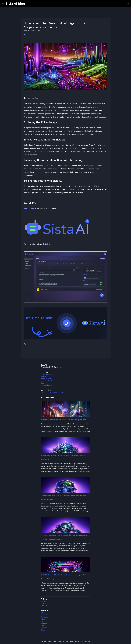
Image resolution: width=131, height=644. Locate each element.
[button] (25, 35)
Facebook (44, 617)
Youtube (44, 621)
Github (43, 630)
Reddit (43, 626)
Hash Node (45, 603)
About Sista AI (46, 379)
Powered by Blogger (66, 637)
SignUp (43, 377)
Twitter (43, 613)
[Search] (128, 4)
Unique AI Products (48, 381)
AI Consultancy (46, 385)
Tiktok (43, 619)
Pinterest (44, 623)
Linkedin (44, 628)
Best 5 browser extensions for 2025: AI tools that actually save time (63, 420)
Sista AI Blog (15, 4)
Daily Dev (44, 605)
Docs (43, 383)
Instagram (45, 615)
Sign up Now (29, 208)
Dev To (43, 601)
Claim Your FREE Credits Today (52, 392)
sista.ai (49, 244)
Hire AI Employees (47, 374)
